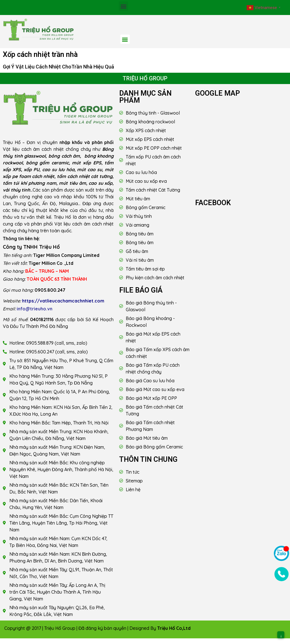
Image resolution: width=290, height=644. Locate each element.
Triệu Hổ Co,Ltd (174, 628)
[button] (123, 6)
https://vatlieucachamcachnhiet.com (63, 301)
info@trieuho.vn (35, 309)
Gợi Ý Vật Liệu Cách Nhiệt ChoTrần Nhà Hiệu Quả (58, 67)
